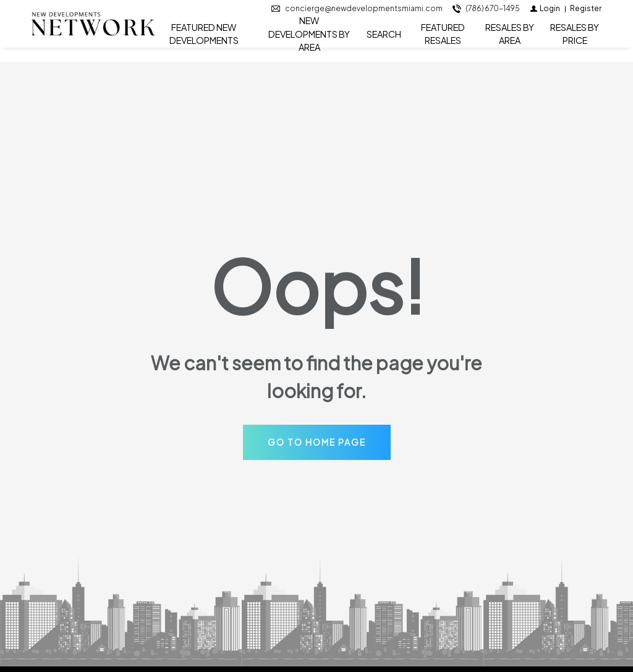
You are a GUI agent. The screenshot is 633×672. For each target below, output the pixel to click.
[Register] (586, 16)
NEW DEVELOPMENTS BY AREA (309, 41)
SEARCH (384, 41)
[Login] (545, 16)
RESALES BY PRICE (575, 41)
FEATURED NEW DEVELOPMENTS (204, 41)
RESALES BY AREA (510, 41)
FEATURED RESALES (443, 41)
